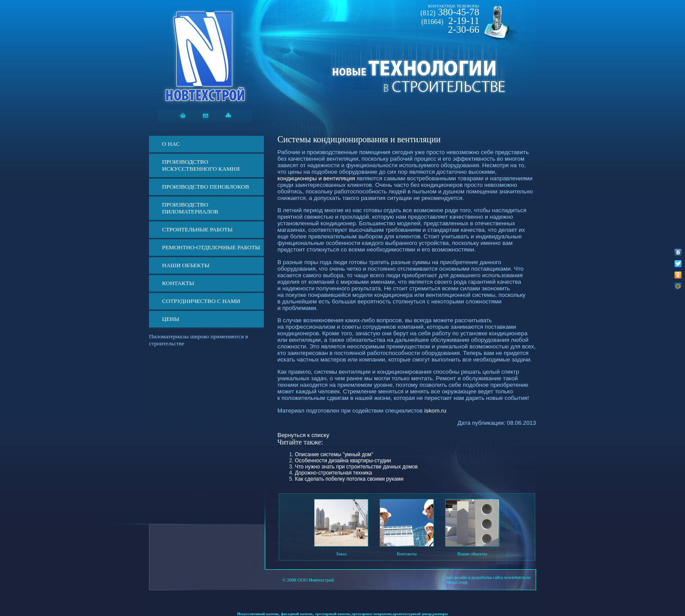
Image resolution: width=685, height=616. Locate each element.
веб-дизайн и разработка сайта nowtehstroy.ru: (489, 577)
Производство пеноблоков (206, 187)
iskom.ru (435, 411)
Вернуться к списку (303, 435)
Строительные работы (197, 229)
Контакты (178, 283)
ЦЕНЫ (171, 319)
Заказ (341, 554)
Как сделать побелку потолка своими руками (349, 479)
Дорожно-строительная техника (333, 473)
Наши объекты (186, 265)
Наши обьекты (472, 554)
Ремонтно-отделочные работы (211, 247)
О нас (171, 144)
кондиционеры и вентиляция (316, 178)
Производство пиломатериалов (190, 208)
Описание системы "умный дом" (334, 454)
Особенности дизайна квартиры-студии (343, 461)
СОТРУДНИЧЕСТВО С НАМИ (201, 301)
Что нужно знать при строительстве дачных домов (356, 467)
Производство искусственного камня (201, 165)
